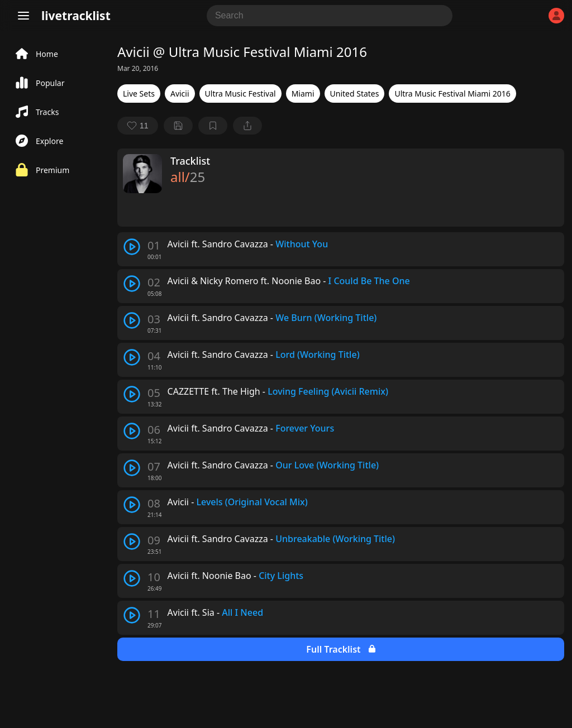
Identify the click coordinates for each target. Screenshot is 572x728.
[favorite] (138, 126)
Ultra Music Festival (240, 94)
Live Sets (139, 94)
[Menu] (23, 16)
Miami (303, 94)
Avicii (180, 94)
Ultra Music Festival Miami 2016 (452, 94)
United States (355, 94)
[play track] (132, 247)
